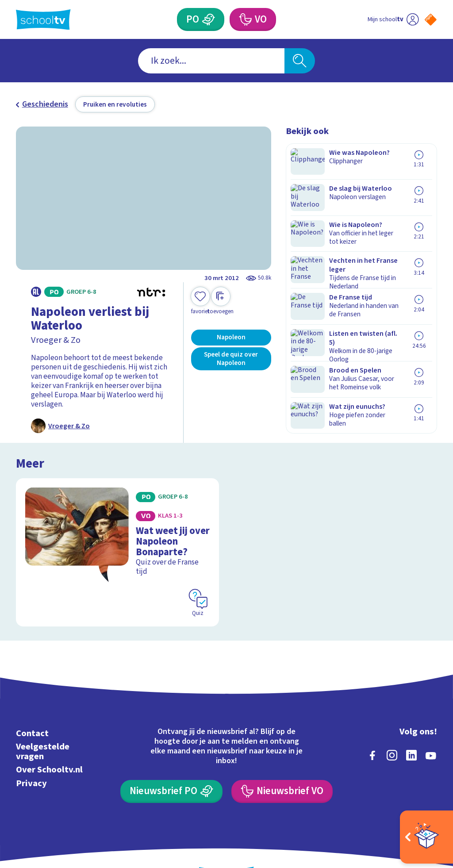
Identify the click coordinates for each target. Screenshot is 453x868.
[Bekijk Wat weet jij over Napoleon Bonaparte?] (117, 534)
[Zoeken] (299, 61)
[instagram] (392, 720)
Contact (32, 698)
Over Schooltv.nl (49, 735)
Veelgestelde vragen (43, 716)
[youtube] (431, 720)
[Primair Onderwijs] (208, 19)
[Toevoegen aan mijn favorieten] (200, 301)
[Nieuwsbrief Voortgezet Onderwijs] (282, 757)
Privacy (31, 748)
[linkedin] (411, 720)
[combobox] (211, 61)
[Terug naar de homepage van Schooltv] (43, 20)
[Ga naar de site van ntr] (423, 799)
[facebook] (372, 720)
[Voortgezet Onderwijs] (245, 19)
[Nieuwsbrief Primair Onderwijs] (171, 757)
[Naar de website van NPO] (431, 20)
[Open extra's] (426, 837)
